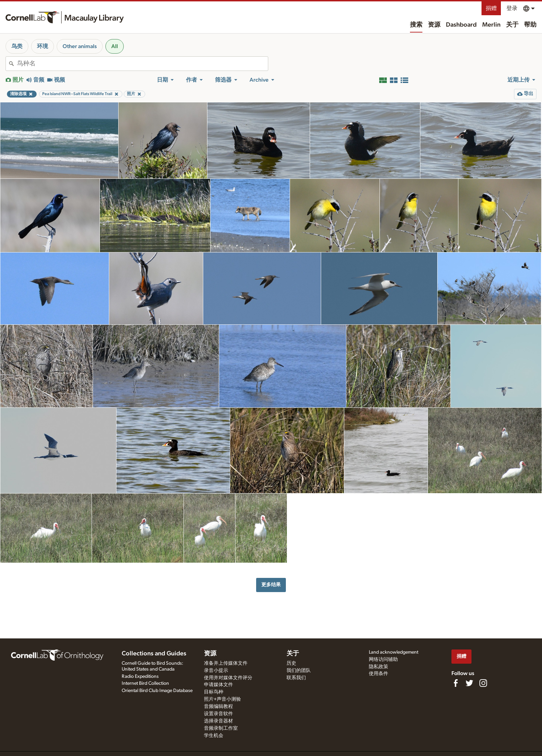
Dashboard (461, 25)
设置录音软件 (218, 714)
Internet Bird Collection (145, 683)
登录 (512, 8)
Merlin (491, 25)
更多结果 (271, 585)
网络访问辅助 (383, 660)
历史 (291, 663)
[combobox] (142, 64)
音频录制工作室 (221, 728)
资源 (434, 25)
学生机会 (214, 736)
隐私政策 (379, 667)
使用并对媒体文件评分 (228, 678)
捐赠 (491, 8)
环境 (43, 46)
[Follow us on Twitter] (469, 683)
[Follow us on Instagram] (483, 683)
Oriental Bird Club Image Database (157, 691)
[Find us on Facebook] (456, 683)
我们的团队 (299, 671)
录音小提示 (216, 671)
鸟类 (17, 46)
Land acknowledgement (394, 652)
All (115, 46)
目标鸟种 (214, 692)
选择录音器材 (218, 721)
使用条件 (379, 674)
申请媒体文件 (218, 685)
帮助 (530, 25)
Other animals (80, 46)
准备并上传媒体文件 (226, 663)
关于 (512, 25)
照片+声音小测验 (222, 699)
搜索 (416, 25)
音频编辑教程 (218, 707)
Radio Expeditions (140, 676)
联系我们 (296, 678)
